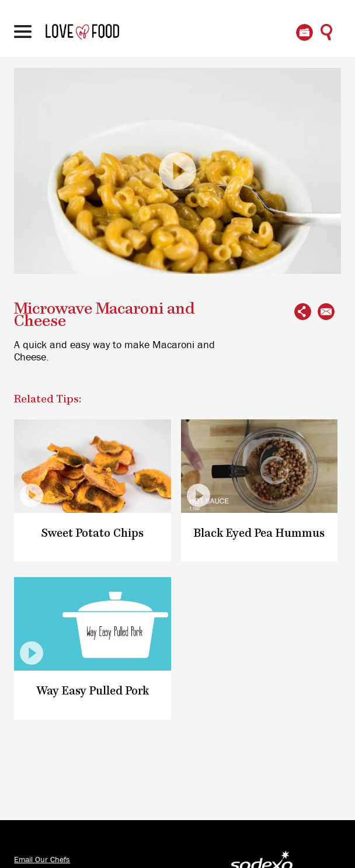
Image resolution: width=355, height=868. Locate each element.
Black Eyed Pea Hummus (259, 534)
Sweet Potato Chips (93, 534)
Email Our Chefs (42, 860)
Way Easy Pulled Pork (93, 691)
